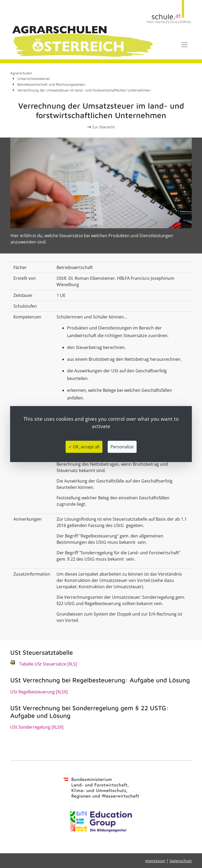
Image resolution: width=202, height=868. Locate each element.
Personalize (122, 447)
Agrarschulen (21, 73)
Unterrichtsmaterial (33, 78)
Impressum (155, 861)
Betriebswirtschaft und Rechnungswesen (51, 84)
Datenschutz (181, 861)
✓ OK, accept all (84, 447)
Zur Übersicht (101, 127)
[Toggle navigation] (184, 45)
